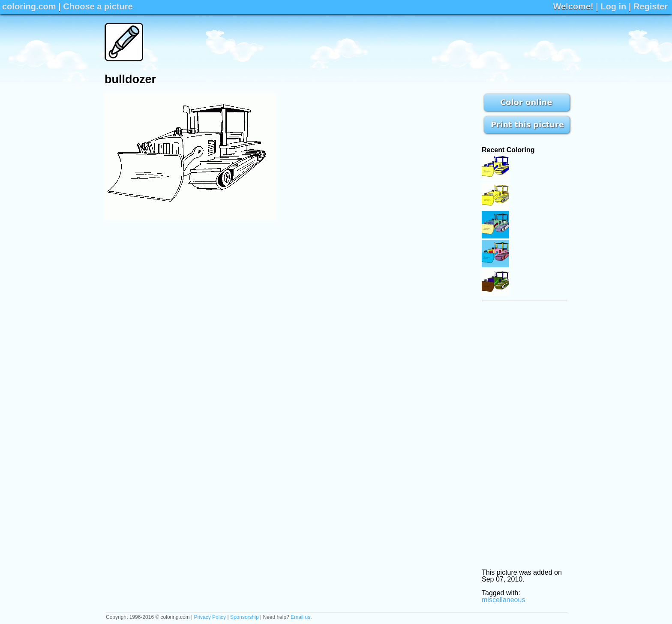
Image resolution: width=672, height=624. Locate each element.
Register (651, 6)
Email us (300, 617)
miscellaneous (503, 600)
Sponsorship (244, 617)
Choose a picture (98, 6)
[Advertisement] (411, 42)
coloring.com (29, 6)
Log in (613, 6)
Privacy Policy (210, 617)
